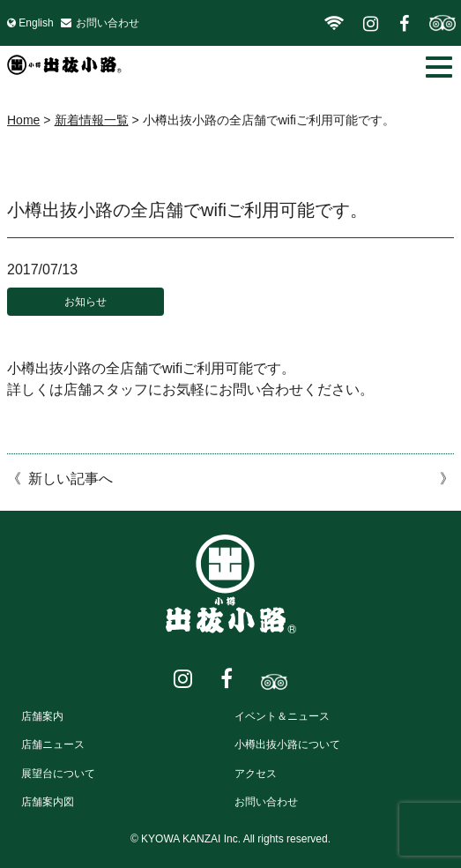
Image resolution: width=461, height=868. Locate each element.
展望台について (58, 774)
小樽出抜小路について (287, 745)
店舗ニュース (53, 745)
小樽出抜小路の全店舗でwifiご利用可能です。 (187, 210)
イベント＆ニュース (282, 716)
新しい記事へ (71, 479)
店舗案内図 (48, 802)
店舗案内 (42, 716)
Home (23, 120)
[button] (439, 67)
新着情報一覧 (92, 120)
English (36, 23)
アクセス (256, 774)
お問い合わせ (108, 23)
